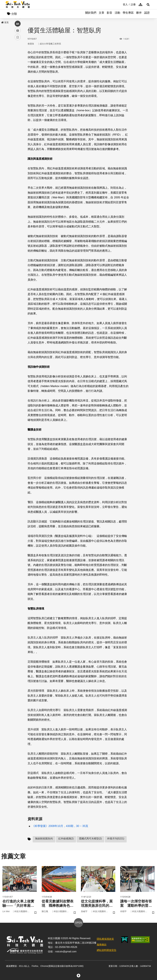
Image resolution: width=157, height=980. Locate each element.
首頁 (5, 23)
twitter (18, 65)
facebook (18, 59)
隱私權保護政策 (105, 940)
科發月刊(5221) (116, 839)
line (17, 72)
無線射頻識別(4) (44, 839)
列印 (18, 86)
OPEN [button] (78, 923)
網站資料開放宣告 (107, 951)
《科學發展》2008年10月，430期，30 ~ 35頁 (60, 826)
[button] (147, 5)
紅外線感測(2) (66, 839)
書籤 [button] (18, 92)
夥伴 (139, 14)
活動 (117, 14)
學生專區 (128, 14)
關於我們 (91, 14)
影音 (109, 14)
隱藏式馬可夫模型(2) (90, 839)
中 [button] (18, 79)
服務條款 (102, 945)
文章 (101, 14)
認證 (147, 14)
